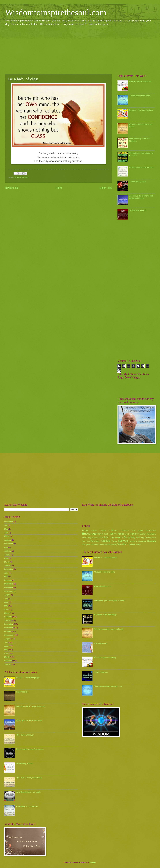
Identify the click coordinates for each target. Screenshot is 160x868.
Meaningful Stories (144, 538)
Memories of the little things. (106, 615)
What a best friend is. (138, 210)
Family (112, 534)
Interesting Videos (98, 538)
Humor (133, 534)
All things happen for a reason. (142, 167)
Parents (95, 541)
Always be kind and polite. (140, 96)
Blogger (93, 862)
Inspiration (151, 534)
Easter (141, 531)
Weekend (107, 545)
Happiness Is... (22, 692)
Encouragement (93, 533)
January (8, 540)
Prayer (114, 541)
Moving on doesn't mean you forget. (31, 706)
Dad (134, 531)
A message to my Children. (27, 806)
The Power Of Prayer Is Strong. (29, 778)
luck (122, 538)
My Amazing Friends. (25, 763)
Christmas (125, 530)
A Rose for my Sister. (138, 182)
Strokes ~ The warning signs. (141, 110)
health (127, 534)
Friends (120, 534)
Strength (151, 541)
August (7, 555)
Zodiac (138, 545)
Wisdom (123, 544)
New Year (86, 541)
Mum (154, 538)
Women (25, 177)
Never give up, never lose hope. (29, 720)
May (6, 529)
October (8, 631)
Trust (101, 545)
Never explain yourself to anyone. (30, 749)
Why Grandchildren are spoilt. (28, 792)
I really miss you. (101, 672)
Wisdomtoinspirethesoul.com (56, 12)
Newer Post (12, 188)
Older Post (106, 188)
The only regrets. (101, 643)
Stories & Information (138, 541)
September (9, 591)
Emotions (151, 530)
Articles (85, 530)
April (6, 533)
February (8, 580)
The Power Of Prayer (25, 735)
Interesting (86, 538)
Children (113, 530)
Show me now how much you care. (108, 686)
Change (103, 531)
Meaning (130, 537)
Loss (112, 537)
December (9, 522)
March (7, 536)
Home (59, 188)
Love (118, 537)
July (6, 525)
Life (106, 537)
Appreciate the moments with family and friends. (141, 197)
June (6, 573)
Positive (18, 177)
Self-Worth (123, 541)
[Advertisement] (80, 50)
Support (86, 544)
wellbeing (114, 545)
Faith (106, 534)
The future (94, 545)
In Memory (142, 534)
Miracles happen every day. (141, 81)
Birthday (94, 531)
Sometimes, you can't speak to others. (110, 601)
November (9, 588)
